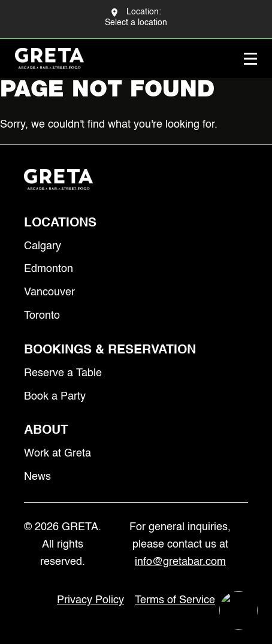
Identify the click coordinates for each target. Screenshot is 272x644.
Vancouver (49, 292)
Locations (60, 223)
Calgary (43, 246)
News (37, 477)
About (46, 430)
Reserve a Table (63, 373)
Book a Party (55, 397)
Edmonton (49, 269)
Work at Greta (58, 453)
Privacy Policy (90, 600)
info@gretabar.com (180, 562)
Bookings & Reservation (110, 350)
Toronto (42, 316)
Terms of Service (175, 600)
